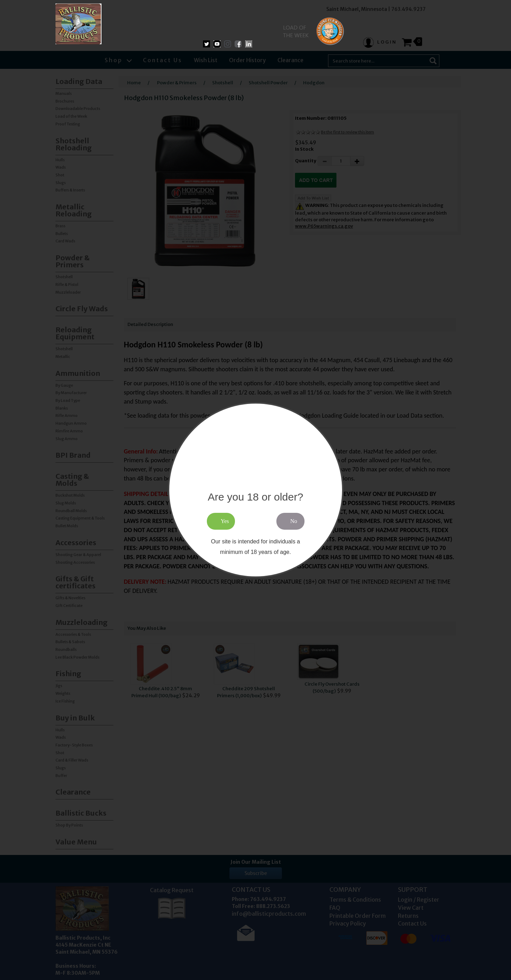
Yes (225, 521)
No (294, 521)
